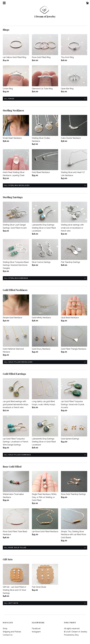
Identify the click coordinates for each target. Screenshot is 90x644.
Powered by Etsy (71, 635)
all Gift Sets (11, 603)
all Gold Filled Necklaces (18, 362)
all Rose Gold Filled (15, 548)
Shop (5, 629)
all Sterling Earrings (16, 278)
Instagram (36, 632)
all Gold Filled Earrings (18, 455)
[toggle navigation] (4, 3)
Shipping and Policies (12, 632)
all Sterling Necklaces (17, 185)
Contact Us (8, 635)
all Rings (9, 99)
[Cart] (87, 4)
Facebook (36, 629)
